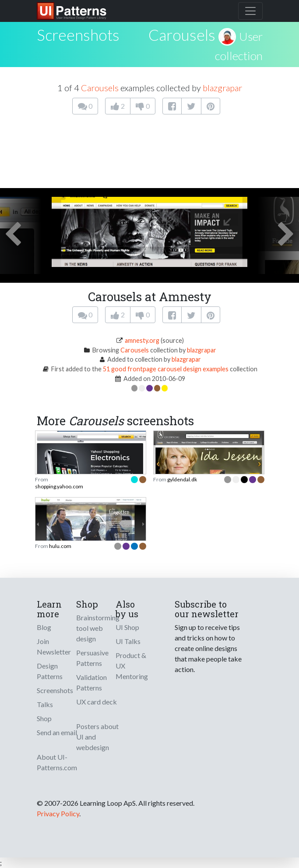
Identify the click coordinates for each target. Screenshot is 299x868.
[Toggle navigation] (250, 11)
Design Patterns (50, 671)
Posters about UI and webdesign (97, 737)
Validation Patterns (91, 682)
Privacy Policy (58, 813)
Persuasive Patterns (92, 658)
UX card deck (97, 702)
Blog (44, 627)
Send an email (57, 732)
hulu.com (60, 546)
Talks (45, 704)
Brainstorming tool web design (98, 628)
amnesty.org (142, 340)
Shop (44, 718)
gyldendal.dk (182, 479)
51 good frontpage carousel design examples (166, 369)
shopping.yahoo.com (59, 486)
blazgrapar (222, 88)
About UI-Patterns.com (57, 762)
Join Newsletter (54, 646)
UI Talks (128, 641)
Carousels (182, 35)
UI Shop (127, 627)
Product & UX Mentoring (132, 666)
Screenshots (55, 690)
